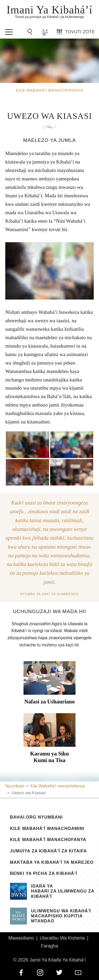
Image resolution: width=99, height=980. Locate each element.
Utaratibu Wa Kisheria (62, 938)
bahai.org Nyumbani (36, 817)
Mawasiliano (21, 938)
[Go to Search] (31, 32)
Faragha (50, 946)
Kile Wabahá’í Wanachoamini (47, 829)
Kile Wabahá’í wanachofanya (48, 840)
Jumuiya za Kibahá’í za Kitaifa (48, 851)
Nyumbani (15, 786)
